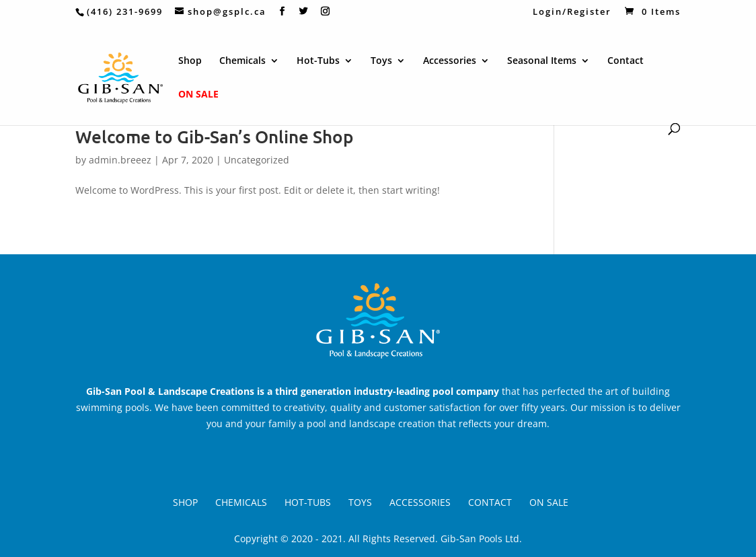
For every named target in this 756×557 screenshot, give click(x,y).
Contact (626, 61)
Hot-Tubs (318, 61)
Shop (190, 61)
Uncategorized (257, 160)
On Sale (198, 95)
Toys (381, 61)
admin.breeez (120, 160)
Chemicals (242, 61)
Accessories (450, 61)
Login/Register (569, 12)
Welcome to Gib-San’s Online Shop (215, 136)
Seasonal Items (542, 61)
